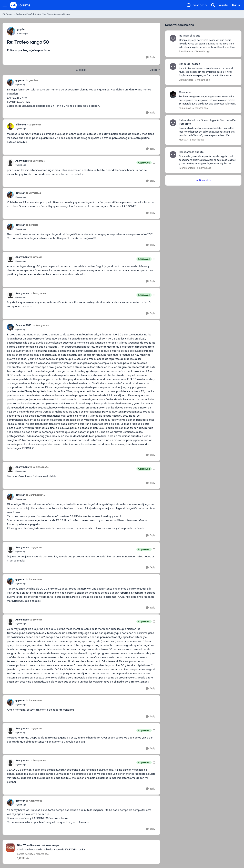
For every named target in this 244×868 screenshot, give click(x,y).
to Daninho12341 (39, 467)
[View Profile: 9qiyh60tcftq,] (173, 66)
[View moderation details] (154, 163)
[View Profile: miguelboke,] (173, 95)
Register (223, 5)
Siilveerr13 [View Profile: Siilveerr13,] (22, 125)
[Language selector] (197, 5)
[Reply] (150, 57)
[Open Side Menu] (5, 5)
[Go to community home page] (20, 5)
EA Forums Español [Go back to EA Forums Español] (25, 14)
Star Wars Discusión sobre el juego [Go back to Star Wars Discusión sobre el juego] (54, 14)
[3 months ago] (202, 52)
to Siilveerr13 (37, 161)
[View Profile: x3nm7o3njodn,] (173, 155)
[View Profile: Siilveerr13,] (10, 126)
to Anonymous (38, 293)
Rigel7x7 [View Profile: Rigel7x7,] (183, 140)
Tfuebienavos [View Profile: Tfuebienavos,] (186, 52)
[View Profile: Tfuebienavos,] (173, 38)
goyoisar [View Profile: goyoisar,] (22, 29)
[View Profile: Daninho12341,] (10, 327)
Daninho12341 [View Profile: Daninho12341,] (23, 325)
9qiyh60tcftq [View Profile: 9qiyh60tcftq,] (186, 80)
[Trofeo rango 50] (22, 33)
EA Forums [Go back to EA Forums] (7, 14)
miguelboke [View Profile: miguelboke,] (185, 108)
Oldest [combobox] (155, 70)
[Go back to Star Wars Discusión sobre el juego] (51, 845)
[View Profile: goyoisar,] (11, 31)
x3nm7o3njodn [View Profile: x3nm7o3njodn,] (187, 168)
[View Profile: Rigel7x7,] (173, 123)
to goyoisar (32, 80)
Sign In (236, 5)
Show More (203, 180)
